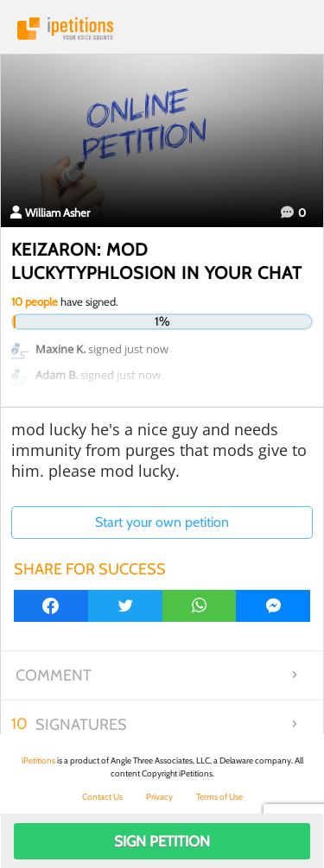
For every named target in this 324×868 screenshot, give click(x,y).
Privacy (159, 797)
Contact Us (102, 797)
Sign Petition (162, 841)
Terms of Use (219, 797)
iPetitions (162, 29)
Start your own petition (162, 522)
